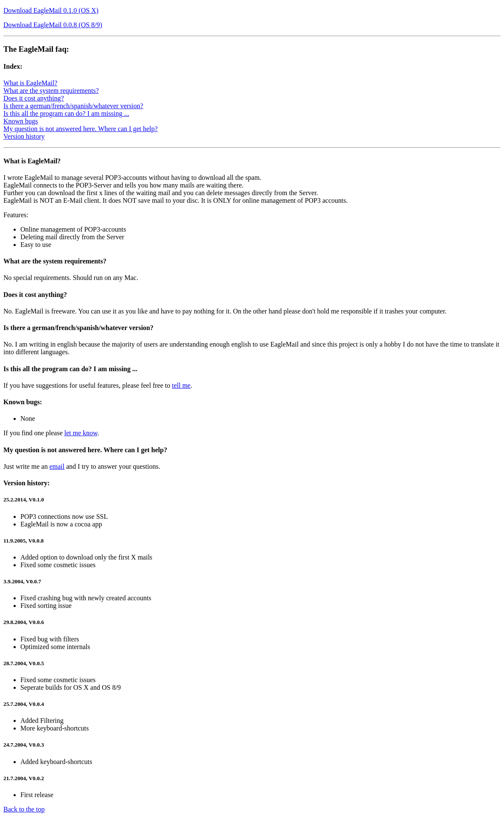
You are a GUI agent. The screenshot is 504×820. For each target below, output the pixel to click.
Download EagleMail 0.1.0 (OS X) (51, 10)
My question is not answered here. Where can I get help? (81, 129)
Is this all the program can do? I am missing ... (66, 113)
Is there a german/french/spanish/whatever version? (73, 106)
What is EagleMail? (30, 83)
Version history (24, 136)
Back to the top (24, 809)
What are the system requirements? (51, 91)
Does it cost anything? (34, 98)
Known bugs (21, 121)
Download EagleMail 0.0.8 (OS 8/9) (53, 25)
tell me (181, 385)
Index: (13, 66)
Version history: (27, 483)
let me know (81, 433)
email (57, 466)
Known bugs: (23, 402)
